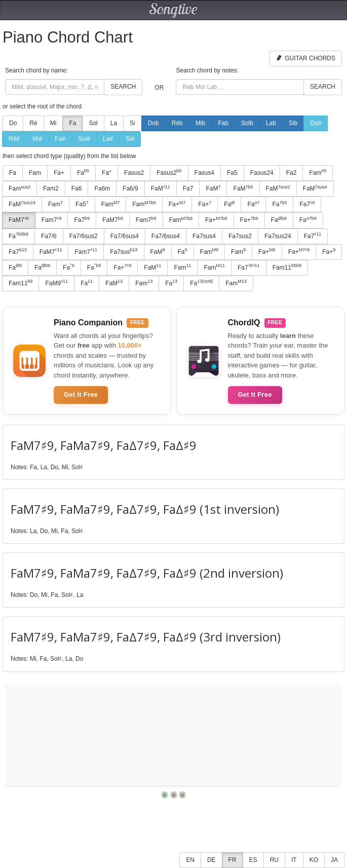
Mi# (37, 139)
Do (13, 123)
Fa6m (102, 188)
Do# (316, 123)
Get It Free (81, 394)
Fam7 (52, 220)
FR (233, 860)
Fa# (60, 139)
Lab (271, 123)
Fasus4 (204, 173)
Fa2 (292, 173)
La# (108, 139)
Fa (72, 123)
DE (211, 860)
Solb (247, 123)
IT (294, 860)
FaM (161, 188)
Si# (130, 139)
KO (314, 860)
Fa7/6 (49, 236)
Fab (223, 123)
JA (334, 860)
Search (123, 87)
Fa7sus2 (240, 236)
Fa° (107, 173)
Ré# (14, 139)
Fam (35, 173)
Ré (33, 123)
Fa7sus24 (278, 236)
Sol (93, 123)
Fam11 (287, 267)
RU (274, 860)
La (114, 123)
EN (190, 860)
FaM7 (19, 220)
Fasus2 (134, 173)
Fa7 (188, 188)
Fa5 (232, 173)
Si (132, 123)
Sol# (84, 139)
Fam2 (51, 188)
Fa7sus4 (204, 236)
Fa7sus (124, 251)
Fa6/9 (130, 188)
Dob (153, 123)
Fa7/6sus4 (125, 236)
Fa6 (77, 188)
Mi (53, 123)
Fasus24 (262, 173)
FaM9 (56, 283)
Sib (293, 123)
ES (253, 860)
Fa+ (59, 173)
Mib (200, 123)
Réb (177, 123)
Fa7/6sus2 (84, 236)
